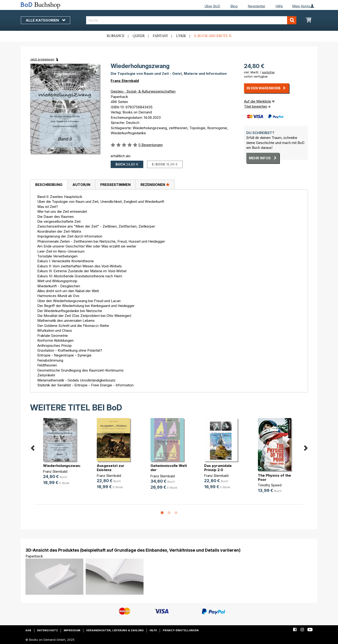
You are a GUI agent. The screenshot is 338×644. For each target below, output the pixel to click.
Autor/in (81, 185)
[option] (62, 455)
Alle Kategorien (45, 20)
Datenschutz (47, 630)
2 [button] (169, 513)
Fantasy (160, 36)
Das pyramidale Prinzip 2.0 (218, 468)
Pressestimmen (115, 185)
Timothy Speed (270, 485)
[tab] (49, 185)
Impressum (72, 630)
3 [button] (176, 513)
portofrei (268, 72)
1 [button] (162, 513)
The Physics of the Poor (274, 477)
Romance (116, 36)
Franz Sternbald (125, 81)
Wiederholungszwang (62, 466)
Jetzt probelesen (42, 59)
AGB (28, 630)
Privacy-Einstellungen (181, 630)
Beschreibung (49, 185)
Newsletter (257, 6)
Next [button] (306, 447)
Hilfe (279, 6)
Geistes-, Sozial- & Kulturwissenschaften (143, 91)
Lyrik (181, 36)
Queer (139, 36)
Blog (234, 6)
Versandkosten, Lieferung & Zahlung (115, 630)
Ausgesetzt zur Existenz (111, 468)
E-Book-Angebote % (213, 36)
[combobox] (191, 20)
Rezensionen (155, 184)
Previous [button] (32, 447)
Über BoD (212, 6)
